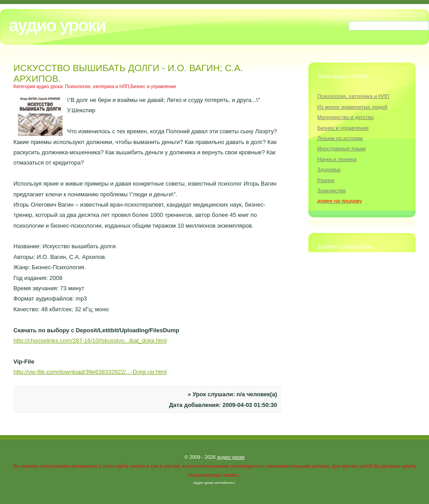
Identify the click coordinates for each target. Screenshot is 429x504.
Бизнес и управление (343, 128)
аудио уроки (231, 457)
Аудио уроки (57, 25)
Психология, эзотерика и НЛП (353, 96)
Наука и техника (337, 159)
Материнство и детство (345, 117)
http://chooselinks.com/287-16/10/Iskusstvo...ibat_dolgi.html (90, 341)
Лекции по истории (340, 138)
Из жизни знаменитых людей (352, 107)
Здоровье (329, 169)
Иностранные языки (341, 148)
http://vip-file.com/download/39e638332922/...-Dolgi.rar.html (90, 372)
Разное (326, 180)
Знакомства (332, 190)
